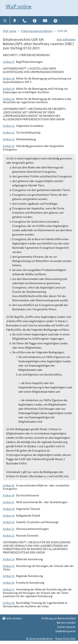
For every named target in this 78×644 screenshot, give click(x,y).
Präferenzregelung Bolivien (37, 31)
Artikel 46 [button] (9, 495)
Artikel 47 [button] (9, 502)
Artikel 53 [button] (9, 559)
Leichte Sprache (66, 627)
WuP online (19, 6)
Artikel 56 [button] (9, 582)
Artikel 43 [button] (9, 139)
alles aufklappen (66, 39)
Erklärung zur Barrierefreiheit (58, 618)
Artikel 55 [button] (9, 576)
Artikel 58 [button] (9, 603)
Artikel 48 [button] (9, 509)
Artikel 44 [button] (9, 146)
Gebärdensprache (65, 631)
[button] (5, 20)
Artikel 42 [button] (9, 132)
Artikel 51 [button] (9, 529)
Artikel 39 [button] (9, 88)
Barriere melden (66, 622)
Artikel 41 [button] (9, 126)
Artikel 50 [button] (9, 522)
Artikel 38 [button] (9, 78)
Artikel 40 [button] (9, 99)
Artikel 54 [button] (9, 566)
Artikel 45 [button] (9, 485)
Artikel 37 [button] (9, 62)
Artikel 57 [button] (9, 589)
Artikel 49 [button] (9, 515)
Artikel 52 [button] (9, 535)
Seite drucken (12, 618)
